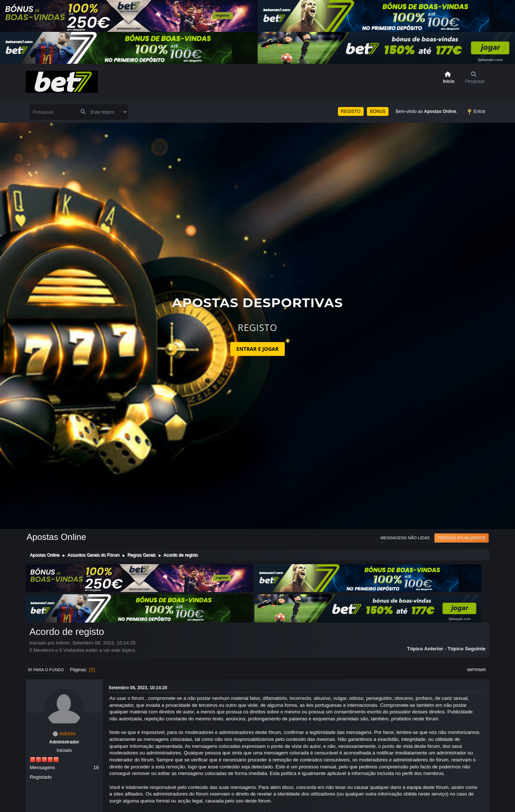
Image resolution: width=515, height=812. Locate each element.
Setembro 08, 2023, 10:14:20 (138, 688)
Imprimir (477, 670)
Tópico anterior (425, 649)
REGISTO (351, 111)
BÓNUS (378, 111)
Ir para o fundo (46, 670)
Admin (68, 734)
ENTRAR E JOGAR (257, 349)
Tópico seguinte (467, 649)
